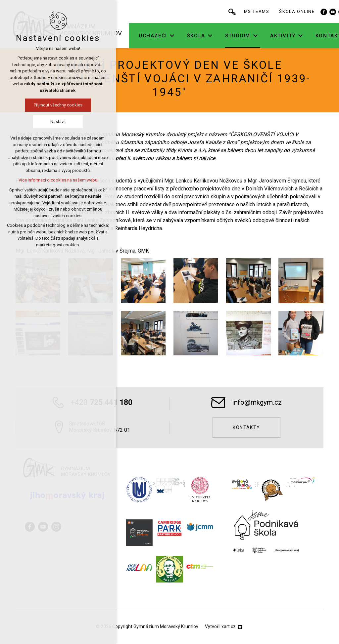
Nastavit (58, 121)
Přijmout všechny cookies (58, 105)
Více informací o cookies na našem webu (58, 180)
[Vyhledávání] (244, 12)
